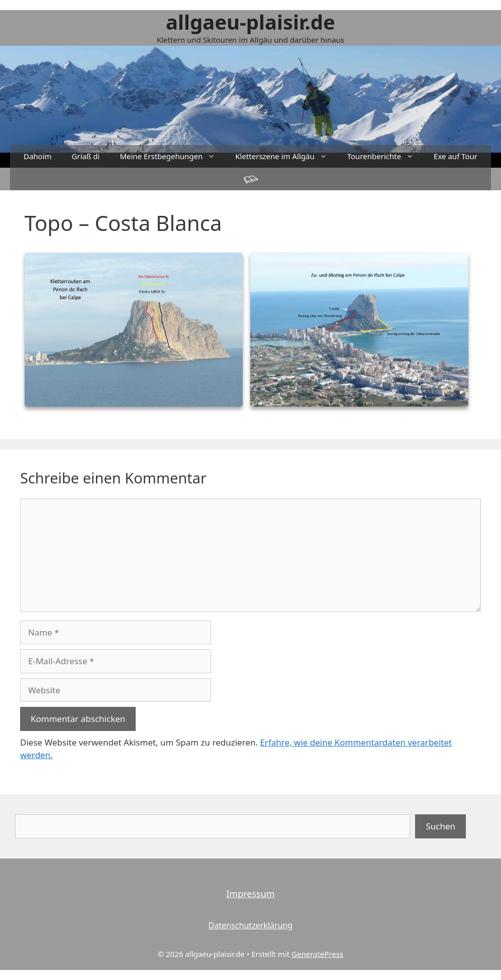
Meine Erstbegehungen (172, 156)
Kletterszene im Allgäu (286, 156)
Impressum (250, 894)
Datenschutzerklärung (251, 925)
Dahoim (38, 156)
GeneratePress (317, 954)
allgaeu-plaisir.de (251, 22)
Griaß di (86, 156)
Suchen (440, 826)
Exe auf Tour (456, 156)
